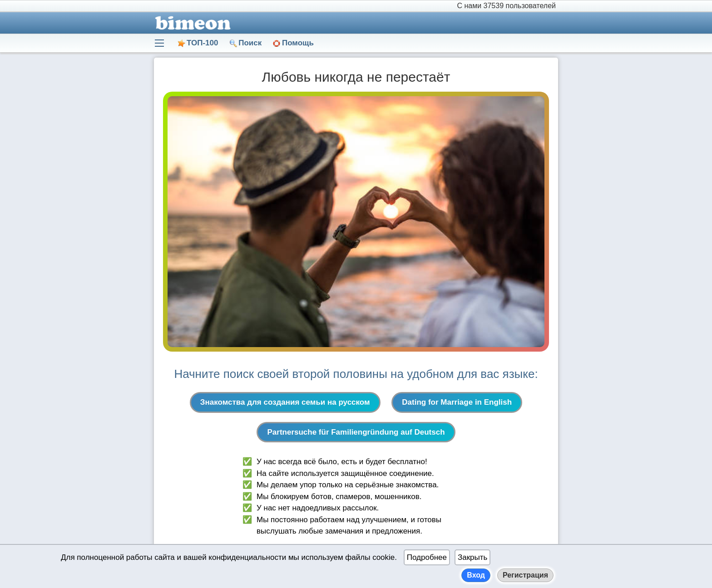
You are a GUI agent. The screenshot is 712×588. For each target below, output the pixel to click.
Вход (476, 575)
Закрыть (472, 557)
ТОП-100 (202, 43)
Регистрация (525, 575)
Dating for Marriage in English (457, 402)
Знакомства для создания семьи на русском (285, 402)
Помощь (298, 43)
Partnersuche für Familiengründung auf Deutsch (356, 432)
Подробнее (427, 557)
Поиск (250, 43)
